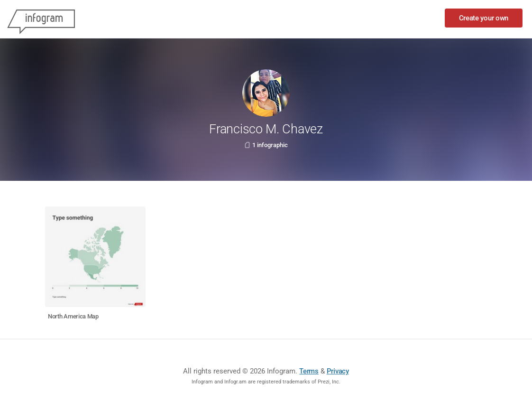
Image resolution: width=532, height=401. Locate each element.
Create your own (484, 18)
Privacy (338, 371)
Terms (309, 371)
